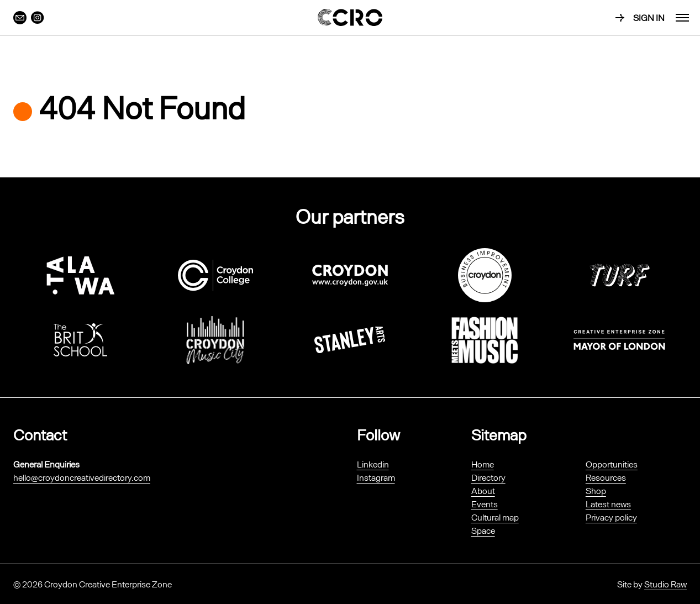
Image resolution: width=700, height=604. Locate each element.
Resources (606, 477)
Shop (596, 490)
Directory (488, 477)
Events (485, 504)
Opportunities (612, 464)
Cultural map (495, 517)
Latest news (608, 504)
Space (483, 530)
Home (483, 464)
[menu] (682, 18)
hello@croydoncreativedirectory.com (82, 477)
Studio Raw (665, 584)
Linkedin (373, 464)
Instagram (376, 477)
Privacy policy (611, 517)
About (483, 490)
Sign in (649, 17)
